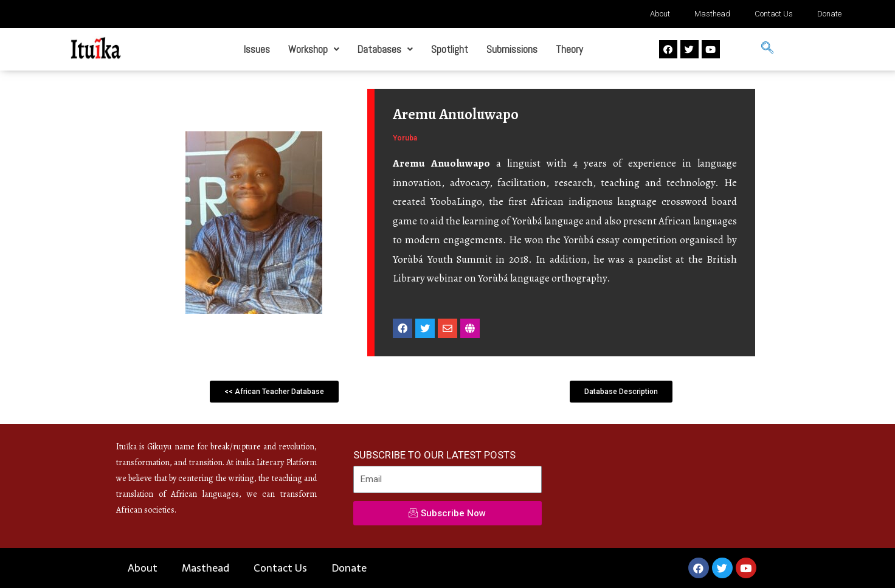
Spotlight (450, 49)
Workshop (314, 49)
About (660, 14)
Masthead (712, 14)
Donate (829, 14)
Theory (569, 49)
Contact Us (774, 14)
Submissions (512, 49)
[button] (274, 392)
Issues (257, 49)
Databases (385, 49)
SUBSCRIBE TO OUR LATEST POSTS (434, 455)
